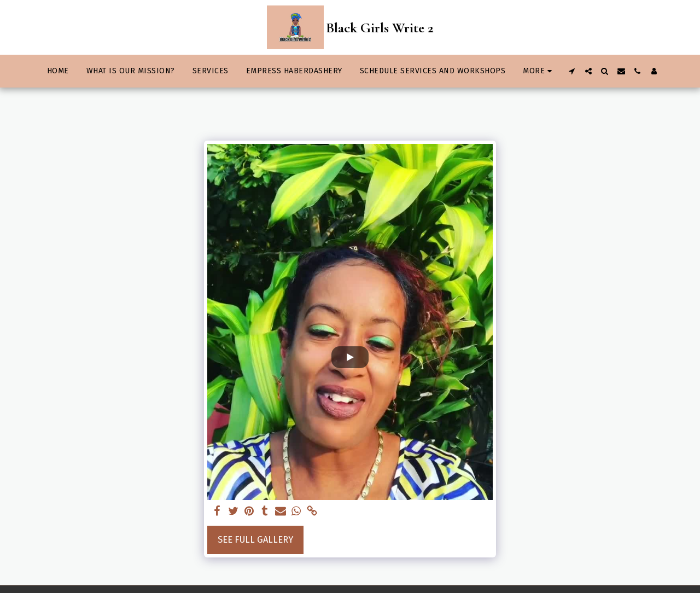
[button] (572, 71)
